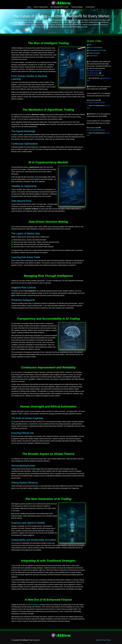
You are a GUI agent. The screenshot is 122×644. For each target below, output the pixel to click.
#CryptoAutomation (93, 73)
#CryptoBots (91, 71)
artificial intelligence (33, 605)
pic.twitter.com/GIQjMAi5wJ (95, 75)
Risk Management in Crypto (59, 7)
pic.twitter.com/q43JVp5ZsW (96, 102)
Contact (98, 640)
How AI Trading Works (41, 7)
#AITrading (98, 71)
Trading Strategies (77, 7)
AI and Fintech (90, 7)
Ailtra (29, 7)
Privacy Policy (106, 640)
